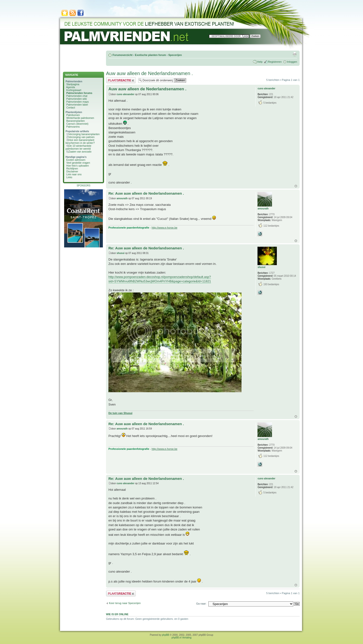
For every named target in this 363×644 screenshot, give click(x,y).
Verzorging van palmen (81, 137)
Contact (71, 107)
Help (260, 62)
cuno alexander (125, 94)
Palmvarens (73, 127)
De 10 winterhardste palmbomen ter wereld (78, 147)
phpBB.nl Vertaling (181, 638)
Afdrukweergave (295, 54)
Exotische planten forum (150, 55)
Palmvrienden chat (77, 96)
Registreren (275, 62)
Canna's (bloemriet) (77, 124)
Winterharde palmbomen (80, 118)
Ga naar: (201, 604)
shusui (121, 253)
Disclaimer (72, 171)
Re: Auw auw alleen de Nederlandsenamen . (146, 193)
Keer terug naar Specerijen (125, 603)
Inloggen (292, 62)
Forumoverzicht (123, 55)
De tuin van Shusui (120, 413)
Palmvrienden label (77, 105)
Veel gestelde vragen (78, 163)
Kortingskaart (74, 90)
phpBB (166, 635)
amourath (122, 198)
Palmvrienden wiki (77, 99)
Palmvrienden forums (79, 93)
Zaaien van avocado (80, 152)
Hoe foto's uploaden (78, 166)
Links (69, 177)
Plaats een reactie (121, 80)
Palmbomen (73, 115)
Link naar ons (74, 174)
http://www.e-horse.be (165, 228)
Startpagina (73, 84)
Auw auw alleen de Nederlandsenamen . (149, 73)
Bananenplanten (76, 121)
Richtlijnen (72, 169)
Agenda (70, 87)
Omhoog (296, 186)
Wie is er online (117, 614)
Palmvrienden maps (78, 102)
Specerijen (175, 55)
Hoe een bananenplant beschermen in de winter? (80, 141)
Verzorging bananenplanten (84, 134)
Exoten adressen (76, 160)
